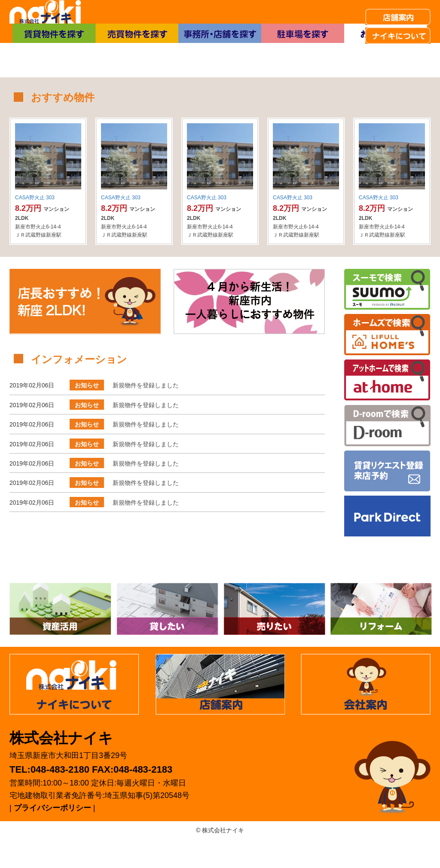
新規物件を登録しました (146, 414)
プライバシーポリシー (52, 837)
